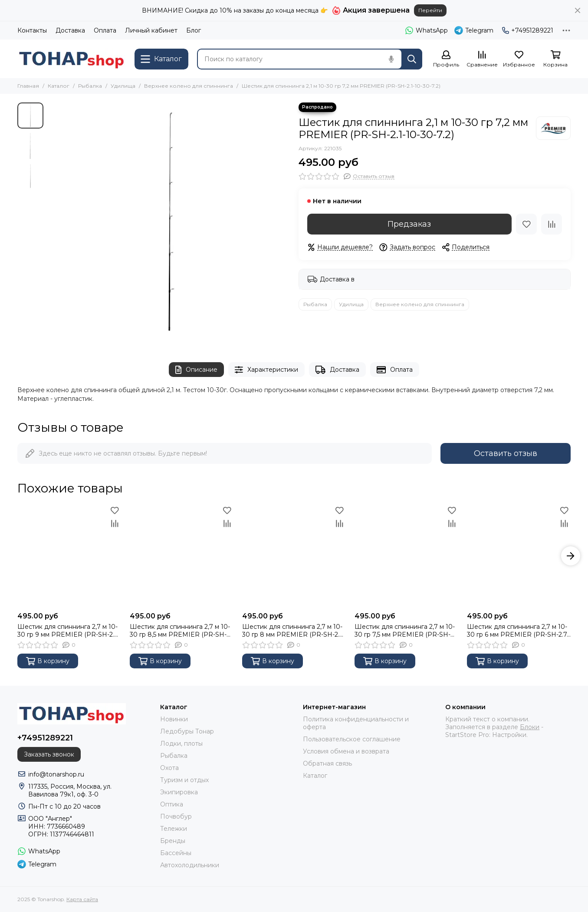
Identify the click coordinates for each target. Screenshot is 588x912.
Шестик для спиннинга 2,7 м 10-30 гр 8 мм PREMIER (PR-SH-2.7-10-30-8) (294, 631)
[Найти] (412, 59)
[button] (571, 556)
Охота (169, 768)
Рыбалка (90, 86)
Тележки (174, 829)
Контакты (32, 30)
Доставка (70, 30)
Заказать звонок (49, 754)
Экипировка (179, 792)
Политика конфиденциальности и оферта (356, 723)
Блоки (530, 727)
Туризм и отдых (184, 780)
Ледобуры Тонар (187, 731)
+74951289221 (528, 30)
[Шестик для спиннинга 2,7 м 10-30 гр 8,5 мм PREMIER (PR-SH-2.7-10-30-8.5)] (182, 556)
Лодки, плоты (181, 743)
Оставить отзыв (506, 453)
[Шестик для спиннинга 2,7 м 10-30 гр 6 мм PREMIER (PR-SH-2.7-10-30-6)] (519, 556)
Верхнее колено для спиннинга (189, 86)
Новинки (174, 719)
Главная (28, 86)
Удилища (123, 86)
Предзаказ (409, 224)
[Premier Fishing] (553, 128)
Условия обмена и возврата (346, 751)
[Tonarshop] (72, 59)
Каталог (59, 86)
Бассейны (176, 853)
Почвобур (176, 816)
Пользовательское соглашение (352, 739)
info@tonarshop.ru (56, 774)
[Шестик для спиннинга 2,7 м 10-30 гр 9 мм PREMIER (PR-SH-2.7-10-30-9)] (69, 556)
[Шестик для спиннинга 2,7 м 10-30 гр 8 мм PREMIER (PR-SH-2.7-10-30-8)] (294, 556)
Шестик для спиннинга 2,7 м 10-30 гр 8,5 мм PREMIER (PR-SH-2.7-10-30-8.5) (180, 631)
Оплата (105, 30)
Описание (196, 370)
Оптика (172, 804)
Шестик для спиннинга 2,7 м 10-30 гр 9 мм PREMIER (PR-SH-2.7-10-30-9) (69, 631)
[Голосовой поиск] (391, 59)
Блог (194, 30)
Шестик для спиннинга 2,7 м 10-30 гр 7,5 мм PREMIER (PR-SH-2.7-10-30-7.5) (405, 631)
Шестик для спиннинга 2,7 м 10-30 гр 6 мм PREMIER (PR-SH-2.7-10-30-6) (518, 631)
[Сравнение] (482, 59)
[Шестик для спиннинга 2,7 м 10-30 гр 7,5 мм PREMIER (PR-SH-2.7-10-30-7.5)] (406, 556)
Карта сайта (82, 899)
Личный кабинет (151, 30)
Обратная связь (327, 763)
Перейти (430, 10)
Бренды (173, 841)
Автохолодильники (190, 865)
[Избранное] (519, 59)
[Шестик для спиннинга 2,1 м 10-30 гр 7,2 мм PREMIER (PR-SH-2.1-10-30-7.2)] (169, 224)
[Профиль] (446, 59)
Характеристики (266, 370)
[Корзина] (555, 59)
